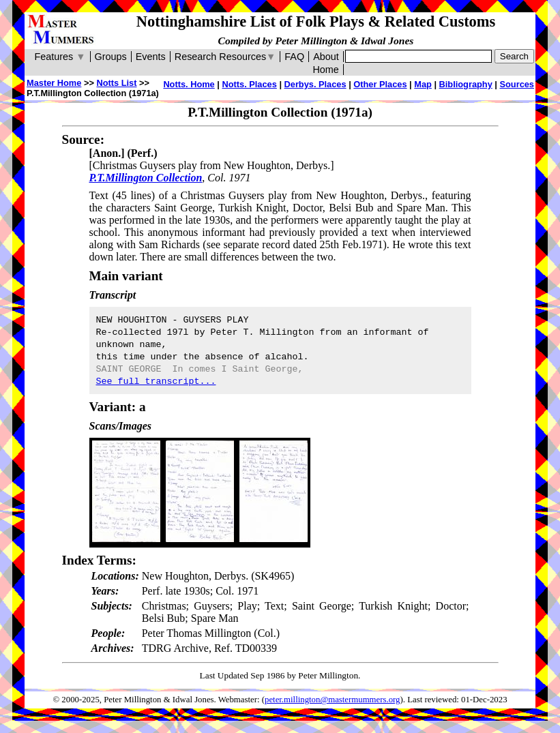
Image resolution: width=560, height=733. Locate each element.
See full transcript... (156, 382)
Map (423, 84)
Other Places (380, 84)
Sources (517, 84)
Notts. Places (249, 84)
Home (325, 70)
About (326, 57)
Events (151, 57)
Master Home (54, 83)
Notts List (116, 83)
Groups (111, 57)
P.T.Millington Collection (146, 178)
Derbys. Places (315, 84)
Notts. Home (189, 84)
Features (60, 57)
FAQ (294, 57)
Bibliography (466, 84)
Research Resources (225, 57)
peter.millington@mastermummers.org (333, 700)
